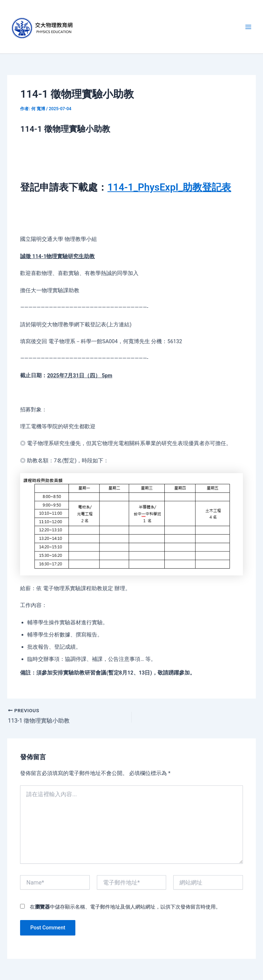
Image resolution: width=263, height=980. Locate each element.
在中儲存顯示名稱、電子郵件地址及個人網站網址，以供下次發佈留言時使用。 (125, 907)
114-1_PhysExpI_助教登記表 (169, 187)
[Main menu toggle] (248, 27)
